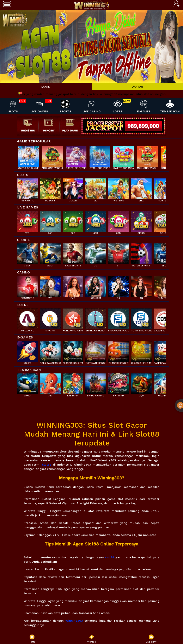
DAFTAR (137, 87)
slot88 (110, 557)
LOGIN (46, 87)
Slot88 (47, 465)
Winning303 (74, 621)
